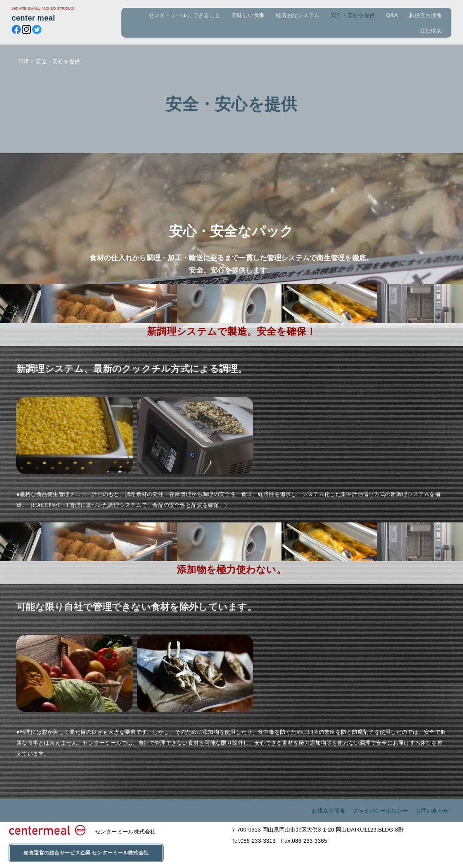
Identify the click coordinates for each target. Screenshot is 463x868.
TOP (23, 61)
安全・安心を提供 (353, 15)
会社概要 (431, 30)
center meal (33, 18)
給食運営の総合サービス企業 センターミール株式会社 (86, 853)
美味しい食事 (248, 15)
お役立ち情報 (425, 15)
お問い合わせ (432, 811)
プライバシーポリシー (379, 811)
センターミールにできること (185, 15)
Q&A (392, 15)
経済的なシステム (298, 15)
